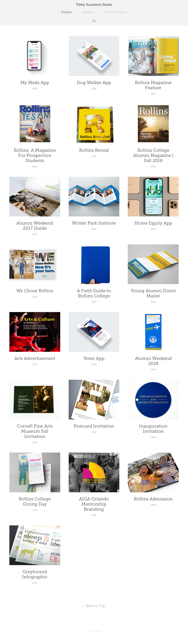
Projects (66, 12)
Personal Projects (116, 12)
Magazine (88, 12)
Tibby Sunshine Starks (94, 5)
